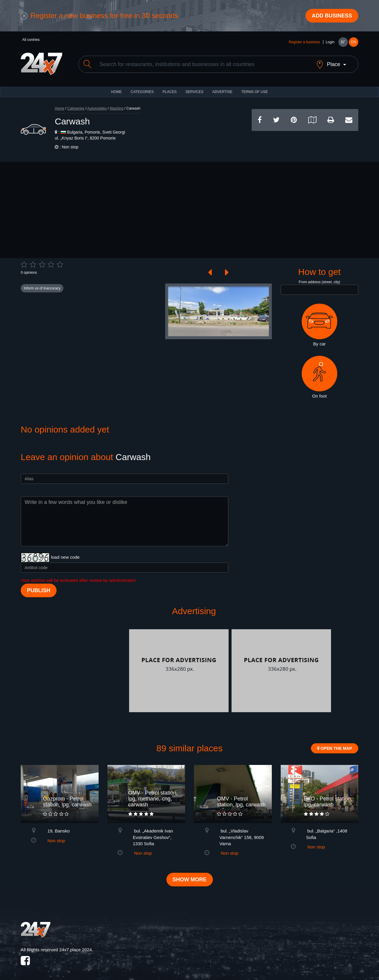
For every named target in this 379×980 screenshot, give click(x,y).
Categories (76, 108)
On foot (319, 377)
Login (330, 42)
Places (170, 92)
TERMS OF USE (255, 92)
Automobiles (97, 108)
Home (60, 108)
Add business (332, 16)
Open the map (335, 748)
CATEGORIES (142, 92)
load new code (65, 557)
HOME (116, 92)
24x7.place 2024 (76, 950)
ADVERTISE (222, 92)
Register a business (304, 42)
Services (194, 92)
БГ (343, 42)
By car (319, 325)
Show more (190, 880)
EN (354, 42)
